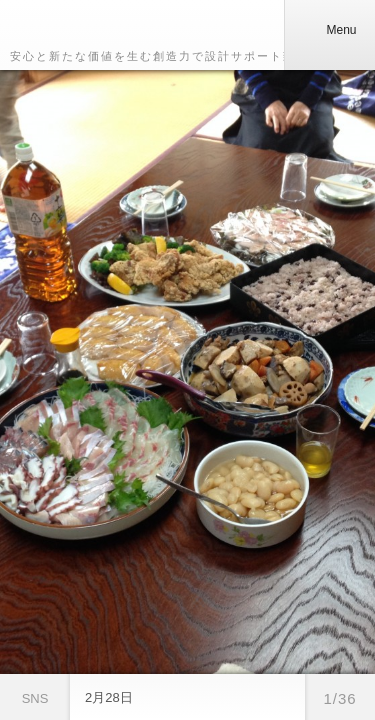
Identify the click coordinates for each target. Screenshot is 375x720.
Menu (329, 30)
